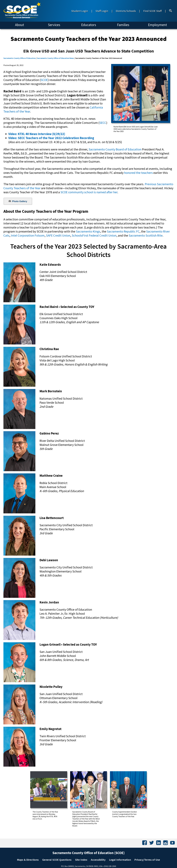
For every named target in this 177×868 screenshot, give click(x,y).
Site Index (81, 860)
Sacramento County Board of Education (115, 149)
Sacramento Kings (88, 231)
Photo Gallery (18, 201)
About (20, 25)
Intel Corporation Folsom (28, 235)
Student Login (80, 11)
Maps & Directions (28, 860)
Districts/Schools (126, 11)
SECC (103, 123)
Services (54, 25)
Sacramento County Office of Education (20, 58)
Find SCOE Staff (153, 11)
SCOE (44, 80)
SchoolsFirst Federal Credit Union (94, 235)
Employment (157, 25)
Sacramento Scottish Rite (146, 235)
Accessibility (98, 860)
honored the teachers (138, 173)
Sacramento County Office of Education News (55, 58)
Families (123, 25)
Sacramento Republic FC (123, 231)
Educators (89, 25)
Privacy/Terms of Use (147, 860)
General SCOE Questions (57, 860)
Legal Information (120, 860)
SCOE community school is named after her (89, 192)
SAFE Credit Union (58, 235)
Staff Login (102, 11)
